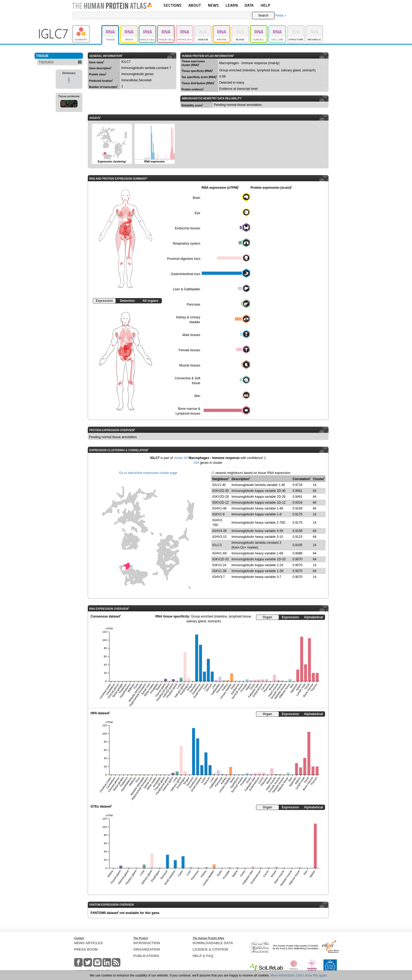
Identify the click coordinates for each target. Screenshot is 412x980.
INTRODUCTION (147, 943)
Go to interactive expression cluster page (148, 473)
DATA (249, 5)
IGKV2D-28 (221, 497)
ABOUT (195, 5)
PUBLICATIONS (146, 956)
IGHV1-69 (220, 553)
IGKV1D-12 (221, 503)
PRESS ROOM (86, 949)
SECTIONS (173, 5)
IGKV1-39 (220, 571)
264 (196, 463)
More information (283, 975)
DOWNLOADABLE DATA (213, 943)
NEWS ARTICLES (88, 943)
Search (263, 16)
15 (213, 473)
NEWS (213, 5)
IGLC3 (217, 545)
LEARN (232, 5)
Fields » (281, 16)
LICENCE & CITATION (210, 949)
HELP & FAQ (203, 956)
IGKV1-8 (219, 514)
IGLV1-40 (219, 485)
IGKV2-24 (220, 565)
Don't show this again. (312, 975)
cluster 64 (181, 458)
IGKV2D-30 (221, 491)
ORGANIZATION (146, 949)
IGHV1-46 (220, 508)
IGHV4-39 (220, 531)
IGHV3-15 (220, 537)
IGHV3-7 (219, 577)
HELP (265, 5)
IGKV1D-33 (221, 559)
